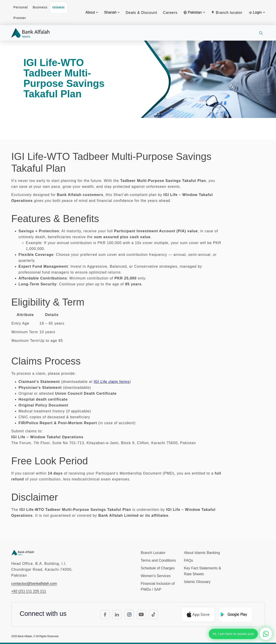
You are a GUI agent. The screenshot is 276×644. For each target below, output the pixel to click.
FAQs (189, 560)
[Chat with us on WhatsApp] (266, 634)
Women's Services (156, 576)
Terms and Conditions (158, 560)
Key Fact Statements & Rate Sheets (203, 571)
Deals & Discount (141, 13)
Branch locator (227, 13)
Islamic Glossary (197, 582)
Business (40, 7)
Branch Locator (153, 553)
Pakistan (194, 12)
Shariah (112, 12)
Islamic (59, 7)
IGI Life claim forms (112, 382)
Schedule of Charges (158, 568)
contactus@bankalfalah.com (34, 584)
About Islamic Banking (202, 553)
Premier (20, 18)
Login (257, 12)
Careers (170, 13)
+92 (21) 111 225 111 (29, 591)
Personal (21, 7)
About (92, 12)
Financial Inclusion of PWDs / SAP (158, 586)
